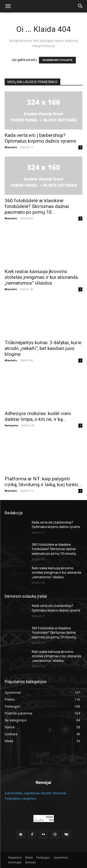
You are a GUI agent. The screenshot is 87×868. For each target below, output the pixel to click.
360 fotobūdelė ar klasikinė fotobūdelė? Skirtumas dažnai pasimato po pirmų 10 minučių (54, 549)
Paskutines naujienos (21, 798)
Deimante (11, 425)
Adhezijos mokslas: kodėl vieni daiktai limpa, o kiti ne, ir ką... (38, 416)
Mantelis (11, 147)
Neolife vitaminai (53, 793)
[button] (8, 6)
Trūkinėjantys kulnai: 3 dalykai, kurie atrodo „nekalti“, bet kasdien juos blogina (43, 348)
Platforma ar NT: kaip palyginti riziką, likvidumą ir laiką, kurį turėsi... (43, 482)
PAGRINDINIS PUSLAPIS (57, 60)
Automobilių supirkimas (22, 793)
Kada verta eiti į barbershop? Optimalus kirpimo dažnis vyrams (40, 138)
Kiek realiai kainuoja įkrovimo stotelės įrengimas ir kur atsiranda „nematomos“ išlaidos (41, 277)
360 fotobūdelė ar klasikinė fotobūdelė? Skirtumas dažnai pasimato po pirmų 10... (37, 206)
